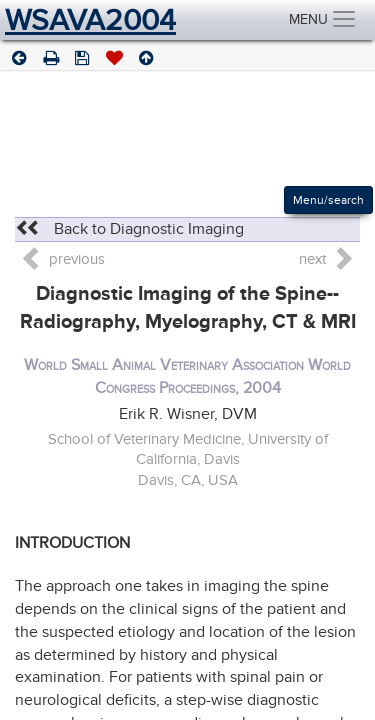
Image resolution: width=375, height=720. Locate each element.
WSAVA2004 (90, 20)
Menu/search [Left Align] (328, 200)
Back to (129, 229)
